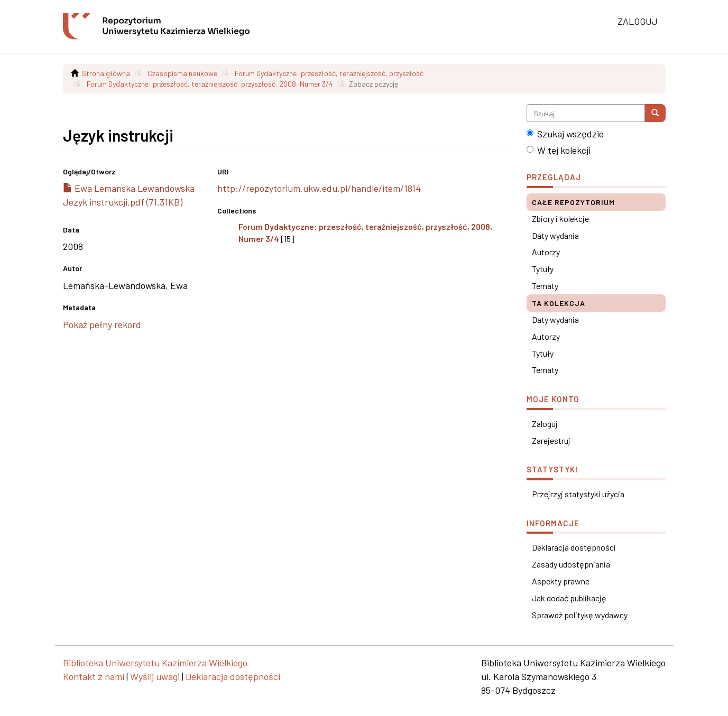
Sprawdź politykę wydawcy (580, 615)
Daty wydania (555, 235)
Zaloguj (545, 424)
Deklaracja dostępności (574, 547)
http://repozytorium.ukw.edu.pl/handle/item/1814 (319, 188)
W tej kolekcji (559, 150)
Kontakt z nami (94, 676)
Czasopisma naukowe (182, 73)
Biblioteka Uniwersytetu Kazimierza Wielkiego (155, 663)
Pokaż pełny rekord (102, 324)
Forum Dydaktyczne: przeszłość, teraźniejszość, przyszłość (329, 73)
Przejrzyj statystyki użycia (578, 494)
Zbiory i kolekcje (560, 218)
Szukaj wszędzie (565, 134)
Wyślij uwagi (155, 676)
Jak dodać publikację (569, 598)
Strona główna (106, 73)
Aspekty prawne (561, 581)
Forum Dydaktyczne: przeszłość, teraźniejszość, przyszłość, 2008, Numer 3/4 (210, 84)
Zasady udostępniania (571, 564)
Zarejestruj (551, 440)
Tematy (545, 286)
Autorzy (546, 252)
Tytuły (543, 269)
